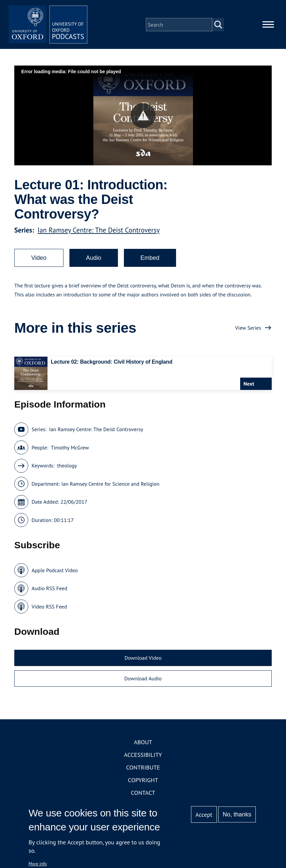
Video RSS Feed (49, 607)
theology (67, 466)
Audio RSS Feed (49, 589)
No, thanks (237, 814)
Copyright (143, 781)
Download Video (143, 658)
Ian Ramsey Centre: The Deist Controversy (99, 230)
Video (39, 258)
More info (38, 864)
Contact (143, 793)
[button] (143, 116)
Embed (150, 258)
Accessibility (143, 755)
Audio (94, 258)
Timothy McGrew (70, 448)
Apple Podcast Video (55, 571)
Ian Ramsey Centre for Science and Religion (110, 484)
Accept (204, 815)
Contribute (143, 768)
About (143, 743)
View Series (248, 328)
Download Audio (143, 679)
